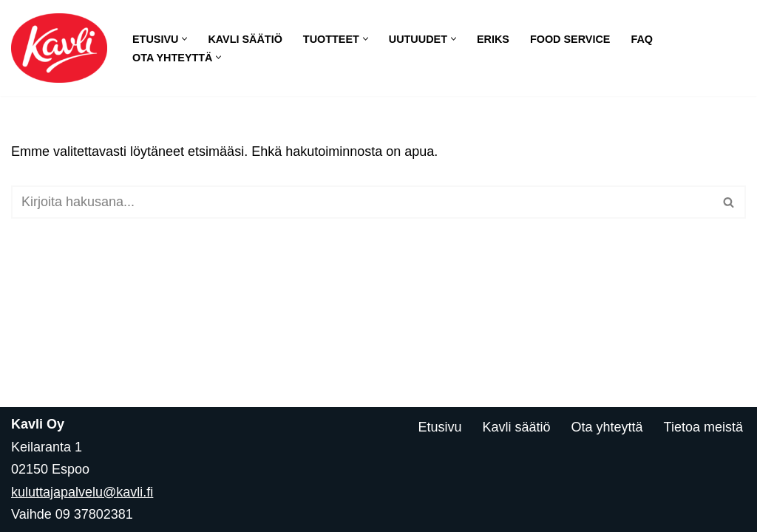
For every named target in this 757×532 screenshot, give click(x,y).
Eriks (493, 39)
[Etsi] (362, 202)
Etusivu (439, 427)
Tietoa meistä (703, 427)
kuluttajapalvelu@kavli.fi (82, 492)
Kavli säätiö (245, 39)
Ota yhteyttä (607, 427)
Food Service (570, 39)
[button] (184, 39)
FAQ (642, 39)
